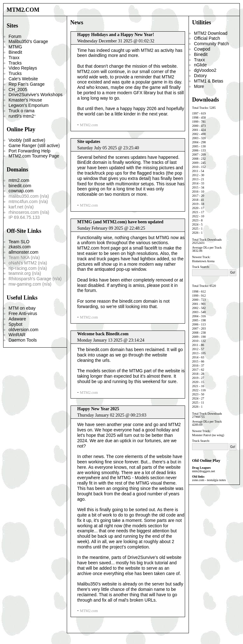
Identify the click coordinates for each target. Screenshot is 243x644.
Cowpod (202, 49)
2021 (195, 212)
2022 (195, 216)
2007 (195, 155)
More (199, 86)
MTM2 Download (211, 33)
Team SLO (19, 242)
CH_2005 (18, 90)
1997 (195, 113)
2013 (195, 179)
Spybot (16, 324)
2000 (195, 126)
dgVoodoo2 (205, 70)
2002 (195, 134)
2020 (195, 208)
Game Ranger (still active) (34, 146)
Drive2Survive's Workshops (35, 95)
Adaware (17, 319)
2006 (195, 150)
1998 (195, 118)
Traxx (14, 58)
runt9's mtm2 (21, 116)
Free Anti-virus (23, 313)
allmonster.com (23, 252)
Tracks (15, 63)
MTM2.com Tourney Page (34, 156)
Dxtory (200, 76)
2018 (195, 200)
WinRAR (17, 335)
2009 (195, 163)
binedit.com (20, 186)
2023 (195, 220)
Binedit (15, 52)
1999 (195, 122)
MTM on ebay (22, 308)
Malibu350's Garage (28, 41)
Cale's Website (23, 79)
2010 (195, 167)
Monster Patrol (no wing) (208, 435)
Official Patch (207, 38)
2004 (195, 142)
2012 (195, 175)
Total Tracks (200, 108)
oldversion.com (23, 330)
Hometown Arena (203, 261)
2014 (195, 183)
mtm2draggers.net (203, 471)
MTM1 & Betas (209, 81)
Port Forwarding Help (29, 151)
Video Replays (23, 68)
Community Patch (211, 44)
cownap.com (21, 191)
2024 (195, 224)
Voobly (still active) (27, 140)
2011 (195, 171)
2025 (195, 229)
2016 (195, 192)
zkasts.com (20, 247)
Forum (15, 36)
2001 (195, 130)
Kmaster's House (25, 100)
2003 (195, 138)
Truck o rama (22, 111)
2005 (195, 146)
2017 (195, 196)
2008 (195, 159)
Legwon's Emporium (28, 105)
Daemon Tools (23, 340)
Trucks (15, 73)
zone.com (198, 480)
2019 (195, 204)
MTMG (15, 47)
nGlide (200, 65)
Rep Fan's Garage (27, 84)
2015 (195, 187)
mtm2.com (19, 180)
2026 (195, 233)
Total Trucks (200, 286)
